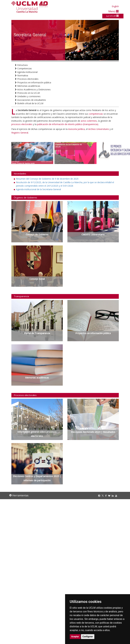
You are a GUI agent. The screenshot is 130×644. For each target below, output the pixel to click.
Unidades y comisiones (27, 96)
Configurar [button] (88, 637)
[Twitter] (103, 496)
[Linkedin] (113, 496)
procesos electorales (22, 124)
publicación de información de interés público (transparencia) (68, 124)
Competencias (23, 68)
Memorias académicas (27, 86)
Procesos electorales (26, 79)
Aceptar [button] (75, 637)
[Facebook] (107, 496)
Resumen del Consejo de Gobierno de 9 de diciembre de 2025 (47, 179)
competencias (96, 114)
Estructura (21, 65)
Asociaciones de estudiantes (30, 100)
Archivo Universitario (99, 129)
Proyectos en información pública (33, 82)
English (115, 6)
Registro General (20, 133)
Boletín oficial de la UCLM (29, 103)
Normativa (21, 75)
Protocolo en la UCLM (27, 93)
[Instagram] (100, 496)
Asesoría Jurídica (76, 129)
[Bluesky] (110, 496)
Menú (113, 11)
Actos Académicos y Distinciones (33, 89)
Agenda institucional (26, 72)
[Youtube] (117, 496)
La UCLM (112, 16)
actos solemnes (89, 121)
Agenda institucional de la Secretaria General (38, 189)
